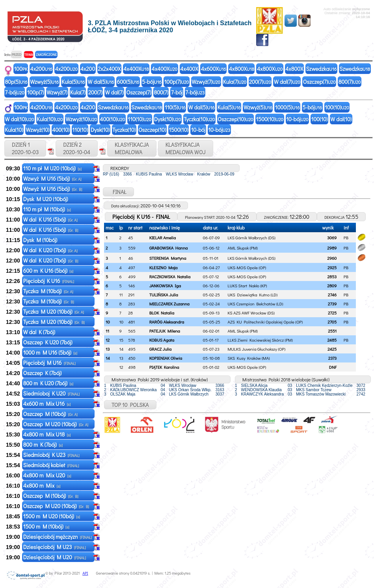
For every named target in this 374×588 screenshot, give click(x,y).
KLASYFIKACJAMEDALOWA (132, 148)
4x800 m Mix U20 (47, 475)
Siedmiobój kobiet (51, 465)
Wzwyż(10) (81, 119)
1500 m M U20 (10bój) (52, 516)
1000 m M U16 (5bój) (50, 352)
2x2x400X (109, 69)
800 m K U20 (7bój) (48, 383)
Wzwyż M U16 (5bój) (52, 178)
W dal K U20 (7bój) (50, 250)
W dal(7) (287, 82)
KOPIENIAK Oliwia (166, 358)
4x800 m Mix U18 (47, 434)
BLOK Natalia (162, 313)
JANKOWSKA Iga (165, 286)
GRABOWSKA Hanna (169, 248)
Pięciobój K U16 (49, 281)
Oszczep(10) (235, 119)
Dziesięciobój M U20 (55, 557)
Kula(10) (50, 119)
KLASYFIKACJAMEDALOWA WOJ (186, 148)
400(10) (112, 119)
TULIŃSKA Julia (164, 295)
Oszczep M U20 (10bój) (56, 424)
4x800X (242, 69)
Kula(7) (235, 82)
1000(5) (287, 107)
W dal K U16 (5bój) (50, 219)
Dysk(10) (167, 119)
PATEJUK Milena (165, 331)
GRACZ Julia (161, 349)
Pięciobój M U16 (49, 363)
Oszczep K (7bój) (43, 373)
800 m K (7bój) (43, 445)
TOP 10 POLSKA (130, 405)
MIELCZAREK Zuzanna (169, 304)
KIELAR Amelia (163, 238)
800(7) (350, 82)
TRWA (29, 55)
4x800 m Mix (42, 485)
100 (21, 69)
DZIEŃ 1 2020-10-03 (25, 148)
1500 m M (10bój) (46, 526)
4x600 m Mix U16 (47, 404)
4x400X (136, 69)
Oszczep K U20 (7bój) (48, 342)
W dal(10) (20, 119)
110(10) (140, 119)
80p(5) (16, 82)
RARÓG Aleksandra (167, 322)
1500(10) (270, 119)
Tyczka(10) (199, 119)
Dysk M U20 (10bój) (46, 199)
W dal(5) (101, 82)
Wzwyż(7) (206, 82)
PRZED (16, 55)
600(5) (128, 82)
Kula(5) (73, 82)
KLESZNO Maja (164, 267)
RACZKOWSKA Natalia (170, 276)
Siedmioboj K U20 (51, 393)
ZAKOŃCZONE (46, 55)
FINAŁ (118, 192)
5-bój (152, 82)
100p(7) (177, 82)
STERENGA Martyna (168, 258)
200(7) (260, 82)
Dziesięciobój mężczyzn (58, 537)
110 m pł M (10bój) (47, 209)
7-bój (15, 92)
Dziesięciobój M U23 (55, 547)
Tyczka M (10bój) (48, 291)
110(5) (175, 107)
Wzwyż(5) (44, 82)
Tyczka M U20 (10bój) (54, 312)
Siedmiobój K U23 (51, 455)
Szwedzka (321, 69)
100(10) (337, 107)
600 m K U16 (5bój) (48, 271)
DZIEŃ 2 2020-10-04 (77, 148)
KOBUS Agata (162, 340)
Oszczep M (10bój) (50, 414)
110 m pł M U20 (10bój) (52, 168)
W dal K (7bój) (40, 332)
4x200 (41, 69)
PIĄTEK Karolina (164, 367)
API (85, 573)
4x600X (214, 69)
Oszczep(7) (319, 82)
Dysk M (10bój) (41, 240)
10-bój (297, 119)
